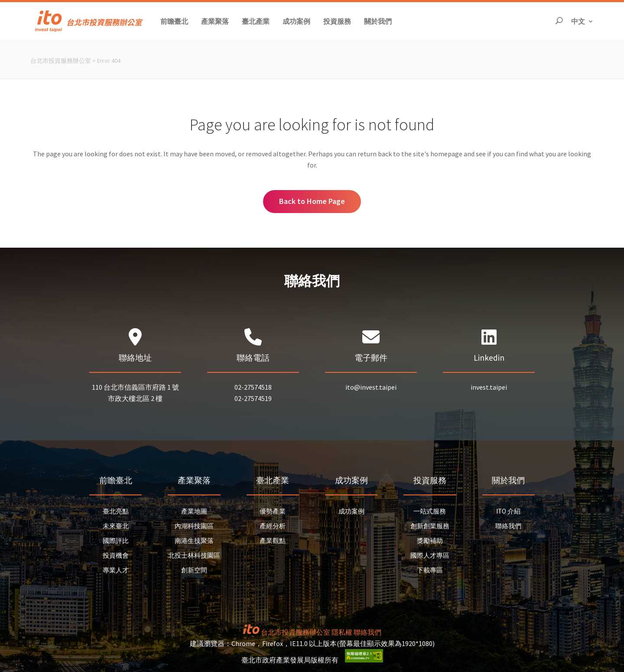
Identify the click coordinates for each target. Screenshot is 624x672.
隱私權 (342, 632)
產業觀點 (273, 541)
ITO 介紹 (508, 511)
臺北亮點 (116, 511)
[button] (174, 21)
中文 (582, 21)
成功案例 (351, 511)
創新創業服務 (430, 526)
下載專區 (430, 570)
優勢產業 (273, 511)
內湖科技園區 (194, 526)
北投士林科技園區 (194, 555)
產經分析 (273, 526)
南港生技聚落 (194, 541)
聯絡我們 (508, 526)
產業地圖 (194, 511)
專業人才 (116, 570)
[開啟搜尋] (559, 21)
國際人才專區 (430, 555)
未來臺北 (116, 526)
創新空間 (194, 570)
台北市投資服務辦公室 (61, 61)
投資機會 (116, 555)
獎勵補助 (430, 541)
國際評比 (116, 541)
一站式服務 (430, 511)
